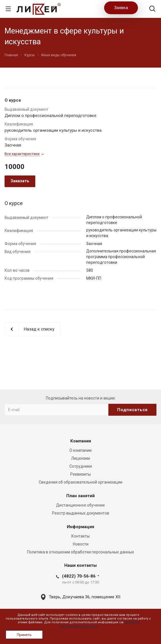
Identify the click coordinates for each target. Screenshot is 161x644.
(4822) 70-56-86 (79, 576)
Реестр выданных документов (81, 513)
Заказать (20, 181)
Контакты (80, 536)
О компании (80, 450)
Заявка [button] (121, 8)
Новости (81, 544)
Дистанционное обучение (80, 505)
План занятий (80, 496)
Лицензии (80, 458)
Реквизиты (80, 474)
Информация (80, 527)
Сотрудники (81, 466)
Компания (81, 441)
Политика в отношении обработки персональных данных (80, 552)
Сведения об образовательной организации (80, 482)
